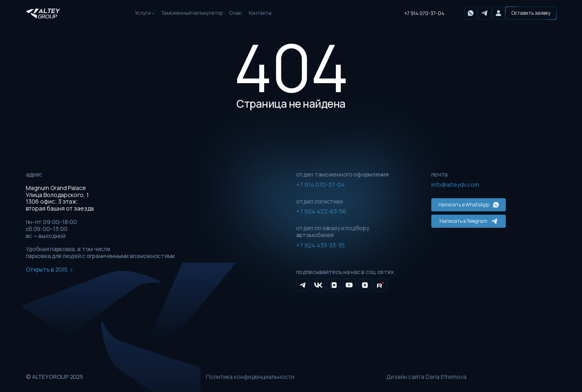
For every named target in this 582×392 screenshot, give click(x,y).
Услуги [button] (143, 13)
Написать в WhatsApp (469, 205)
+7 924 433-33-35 (320, 245)
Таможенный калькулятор (192, 13)
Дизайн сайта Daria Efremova (426, 377)
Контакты (260, 13)
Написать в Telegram (468, 221)
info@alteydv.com (455, 185)
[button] (531, 13)
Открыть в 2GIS (49, 270)
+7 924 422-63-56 (321, 211)
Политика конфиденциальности (250, 377)
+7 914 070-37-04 (424, 13)
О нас (236, 13)
